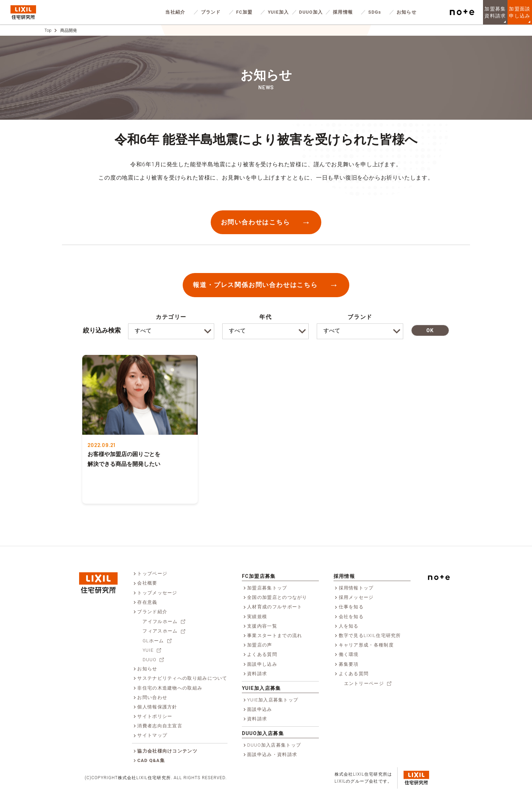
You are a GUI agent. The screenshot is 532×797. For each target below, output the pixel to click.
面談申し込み (262, 664)
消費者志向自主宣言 (160, 726)
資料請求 (257, 674)
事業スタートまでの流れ (275, 635)
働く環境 (349, 654)
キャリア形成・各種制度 (366, 645)
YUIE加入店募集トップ (273, 700)
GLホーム (153, 641)
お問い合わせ (152, 697)
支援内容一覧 (262, 626)
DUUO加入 (311, 12)
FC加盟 (244, 12)
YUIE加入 (278, 12)
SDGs (375, 12)
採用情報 (343, 12)
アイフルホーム (160, 621)
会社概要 (147, 583)
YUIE (148, 650)
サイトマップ (152, 735)
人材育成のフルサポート (275, 607)
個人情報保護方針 (157, 707)
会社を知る (351, 617)
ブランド (211, 12)
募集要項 (349, 664)
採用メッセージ (356, 597)
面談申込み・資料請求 (272, 754)
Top (48, 30)
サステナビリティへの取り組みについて (182, 678)
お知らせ (407, 12)
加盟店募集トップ (267, 588)
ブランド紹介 (152, 612)
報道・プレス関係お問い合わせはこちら (255, 285)
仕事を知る (351, 607)
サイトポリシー (155, 716)
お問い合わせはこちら (255, 222)
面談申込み (260, 709)
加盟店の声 (260, 645)
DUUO (149, 660)
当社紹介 (175, 12)
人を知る (349, 626)
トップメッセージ (157, 593)
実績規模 (257, 617)
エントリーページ (364, 683)
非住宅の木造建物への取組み (170, 688)
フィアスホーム (160, 631)
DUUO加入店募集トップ (274, 745)
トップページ (152, 574)
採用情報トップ (356, 588)
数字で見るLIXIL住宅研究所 (370, 635)
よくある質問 (262, 654)
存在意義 (147, 602)
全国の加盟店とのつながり (277, 597)
